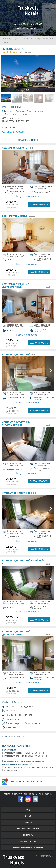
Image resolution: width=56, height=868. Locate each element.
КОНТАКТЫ (28, 835)
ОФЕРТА (28, 822)
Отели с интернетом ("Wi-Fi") (41, 39)
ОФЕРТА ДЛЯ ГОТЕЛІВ (28, 829)
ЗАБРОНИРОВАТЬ (39, 204)
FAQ (28, 810)
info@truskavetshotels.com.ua (28, 848)
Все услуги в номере (28, 196)
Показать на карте (36, 111)
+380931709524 (13, 132)
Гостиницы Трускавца (12, 39)
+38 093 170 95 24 (28, 24)
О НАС (28, 816)
